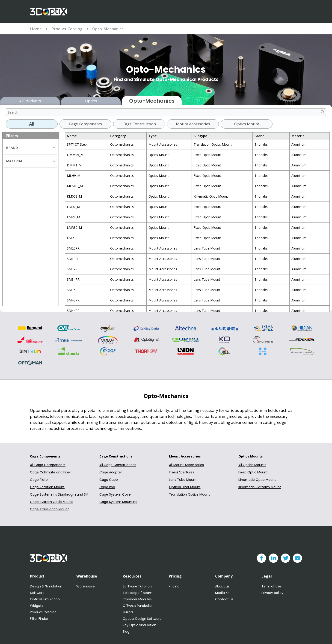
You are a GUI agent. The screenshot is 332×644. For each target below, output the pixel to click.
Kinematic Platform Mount (260, 487)
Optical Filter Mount (185, 487)
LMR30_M (74, 227)
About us (222, 586)
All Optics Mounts (252, 465)
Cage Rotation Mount (47, 487)
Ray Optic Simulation (139, 625)
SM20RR (73, 248)
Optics (91, 101)
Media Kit (222, 593)
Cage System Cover (116, 494)
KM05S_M (74, 196)
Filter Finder (39, 619)
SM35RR (73, 290)
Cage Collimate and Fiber (50, 472)
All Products (30, 101)
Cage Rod (107, 487)
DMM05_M (75, 155)
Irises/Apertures (182, 472)
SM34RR (73, 279)
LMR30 (72, 238)
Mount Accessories (193, 124)
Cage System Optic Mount (52, 502)
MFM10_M (75, 186)
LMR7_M (73, 207)
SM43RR (73, 300)
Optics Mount (247, 124)
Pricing (174, 586)
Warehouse (86, 586)
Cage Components (85, 124)
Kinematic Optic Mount (257, 480)
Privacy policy (272, 593)
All (32, 124)
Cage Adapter (111, 472)
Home (36, 29)
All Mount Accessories (186, 465)
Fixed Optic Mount (253, 472)
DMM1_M (74, 165)
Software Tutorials (137, 586)
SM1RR (72, 259)
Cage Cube (109, 480)
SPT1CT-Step (77, 144)
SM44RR (73, 311)
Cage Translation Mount (49, 509)
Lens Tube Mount (183, 480)
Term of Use (271, 586)
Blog (126, 632)
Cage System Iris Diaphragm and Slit (59, 494)
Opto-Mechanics (108, 29)
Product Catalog (67, 29)
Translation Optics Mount (189, 494)
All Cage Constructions (118, 465)
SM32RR (73, 269)
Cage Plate (39, 480)
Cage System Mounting (118, 502)
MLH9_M (74, 176)
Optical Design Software (142, 619)
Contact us (224, 599)
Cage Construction (139, 124)
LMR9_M (73, 217)
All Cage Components (48, 465)
